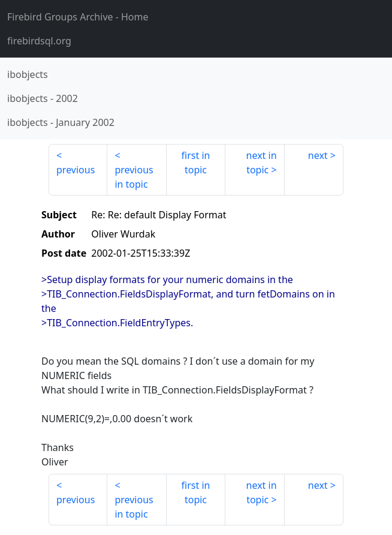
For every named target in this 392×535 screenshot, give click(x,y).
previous (76, 170)
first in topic (196, 163)
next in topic (262, 163)
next (318, 155)
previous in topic (134, 177)
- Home (78, 17)
